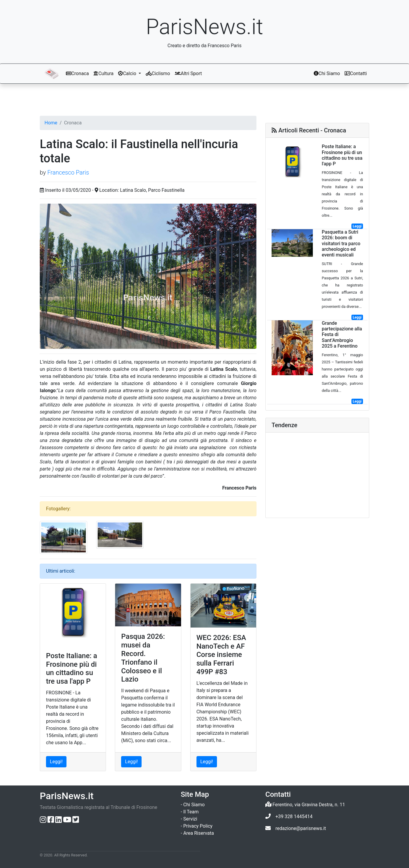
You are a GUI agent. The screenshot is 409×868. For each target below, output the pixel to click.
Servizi (190, 819)
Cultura (103, 73)
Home (51, 123)
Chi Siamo (327, 73)
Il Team (191, 812)
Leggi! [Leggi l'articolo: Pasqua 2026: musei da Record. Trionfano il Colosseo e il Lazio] (131, 762)
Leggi (357, 226)
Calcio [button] (128, 73)
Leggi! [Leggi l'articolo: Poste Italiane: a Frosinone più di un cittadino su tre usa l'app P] (56, 762)
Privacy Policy (198, 826)
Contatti (356, 73)
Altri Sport (188, 73)
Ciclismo (158, 73)
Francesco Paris (68, 172)
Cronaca (77, 73)
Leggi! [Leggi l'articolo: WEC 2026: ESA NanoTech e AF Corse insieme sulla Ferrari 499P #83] (207, 762)
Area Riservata (198, 833)
